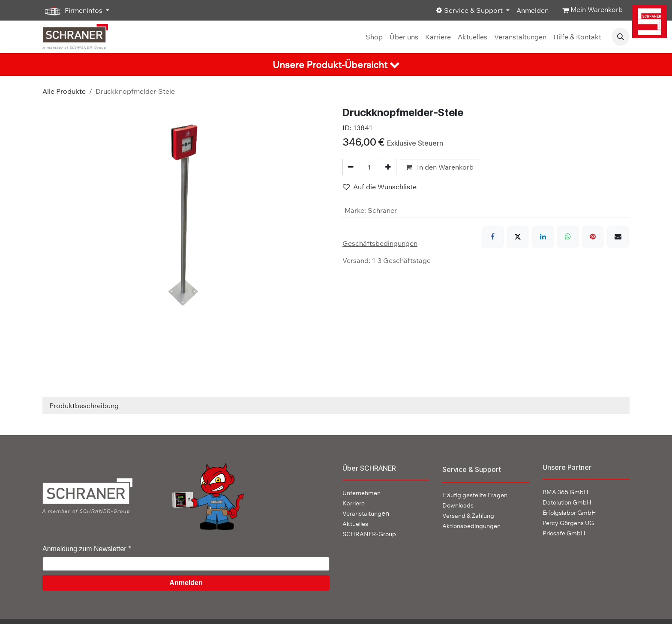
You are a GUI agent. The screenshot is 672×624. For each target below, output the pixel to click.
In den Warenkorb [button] (439, 167)
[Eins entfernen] (351, 167)
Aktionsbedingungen (471, 526)
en (366, 513)
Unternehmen (361, 493)
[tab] (336, 64)
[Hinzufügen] (388, 167)
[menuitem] (374, 37)
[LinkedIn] (543, 236)
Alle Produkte (64, 91)
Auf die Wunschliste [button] (380, 187)
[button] (621, 37)
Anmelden (532, 10)
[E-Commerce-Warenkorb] (592, 10)
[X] (518, 236)
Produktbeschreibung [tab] (84, 406)
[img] (651, 22)
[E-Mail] (618, 236)
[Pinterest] (593, 236)
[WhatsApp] (568, 236)
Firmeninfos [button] (73, 11)
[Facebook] (493, 236)
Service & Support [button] (470, 10)
